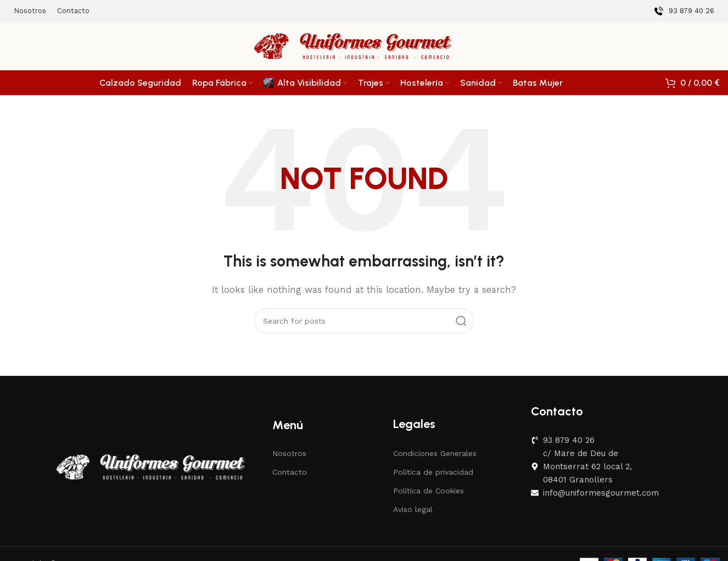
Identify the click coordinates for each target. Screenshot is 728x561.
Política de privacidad (433, 472)
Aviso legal (413, 509)
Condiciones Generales (435, 453)
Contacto (290, 472)
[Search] (364, 321)
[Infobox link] (684, 11)
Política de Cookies (429, 491)
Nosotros (289, 453)
